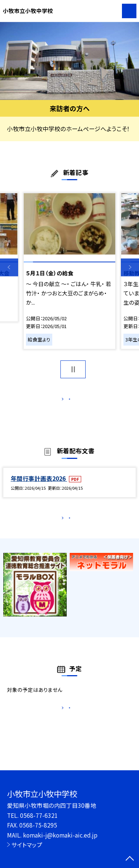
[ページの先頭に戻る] (130, 859)
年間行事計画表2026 (39, 486)
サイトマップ (27, 845)
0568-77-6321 (39, 815)
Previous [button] (9, 267)
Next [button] (130, 267)
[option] (69, 61)
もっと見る (66, 401)
